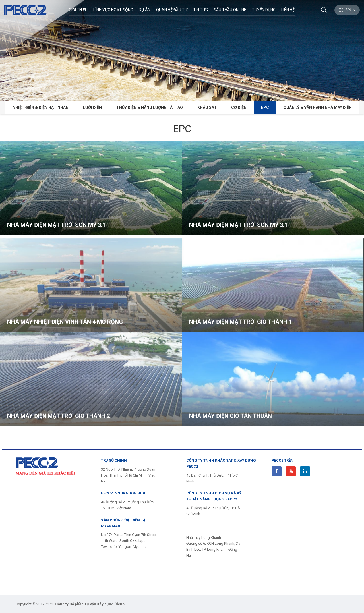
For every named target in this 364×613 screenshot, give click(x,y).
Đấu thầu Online (230, 10)
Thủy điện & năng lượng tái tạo (150, 107)
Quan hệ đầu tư (172, 10)
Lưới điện (92, 107)
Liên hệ (288, 10)
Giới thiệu (78, 10)
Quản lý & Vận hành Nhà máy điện (318, 107)
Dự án (145, 10)
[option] (182, 50)
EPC (265, 107)
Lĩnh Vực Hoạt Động (113, 10)
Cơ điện (239, 107)
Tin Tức (200, 10)
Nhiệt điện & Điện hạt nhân (41, 107)
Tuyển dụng (264, 10)
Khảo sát (207, 107)
